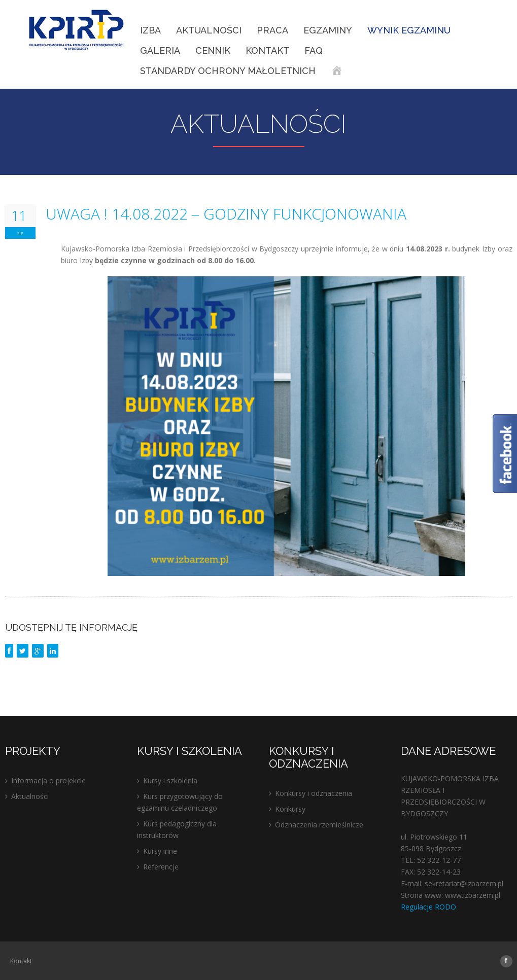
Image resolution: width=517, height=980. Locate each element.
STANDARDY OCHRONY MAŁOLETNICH (228, 71)
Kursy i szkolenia (170, 781)
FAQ (314, 50)
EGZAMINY (328, 30)
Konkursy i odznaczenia (314, 793)
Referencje (161, 867)
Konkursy (290, 809)
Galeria (160, 50)
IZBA (150, 30)
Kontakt (267, 50)
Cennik (213, 50)
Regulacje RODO (428, 907)
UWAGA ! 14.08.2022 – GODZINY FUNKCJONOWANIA (226, 214)
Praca (272, 30)
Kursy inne (160, 851)
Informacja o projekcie (48, 781)
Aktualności (209, 30)
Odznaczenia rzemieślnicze (319, 825)
